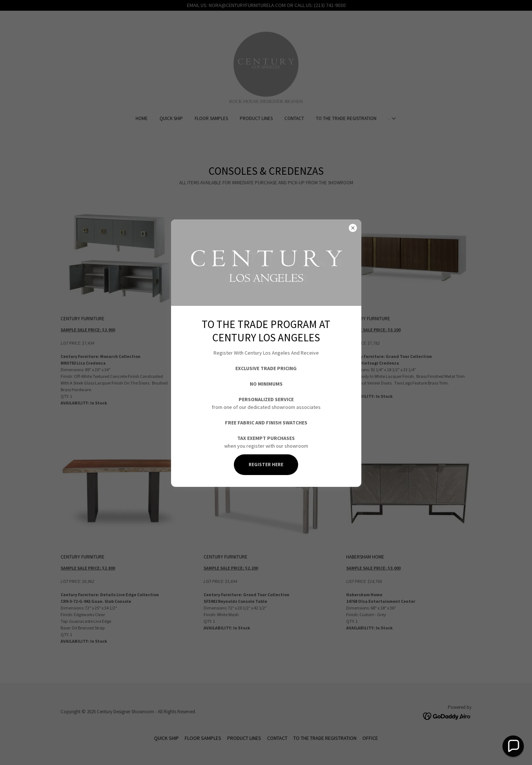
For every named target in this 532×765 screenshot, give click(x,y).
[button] (513, 746)
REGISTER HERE (266, 465)
